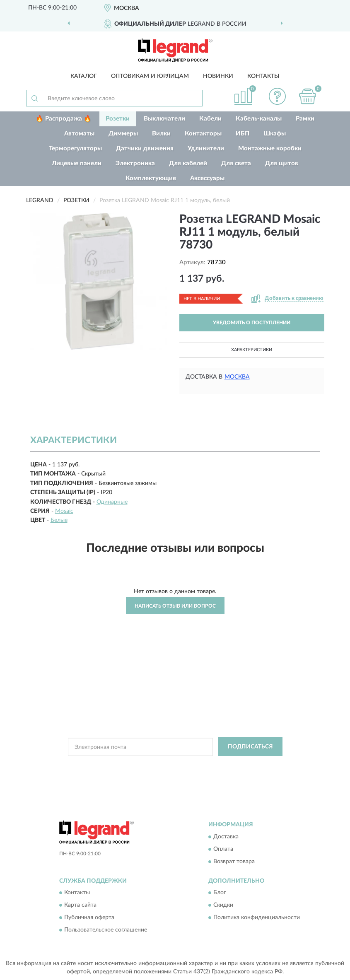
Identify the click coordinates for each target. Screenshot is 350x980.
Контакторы (203, 134)
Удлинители (206, 148)
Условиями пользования (165, 772)
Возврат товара (234, 862)
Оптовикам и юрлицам (150, 76)
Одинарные (112, 502)
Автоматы (79, 134)
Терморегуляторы (75, 148)
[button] (277, 96)
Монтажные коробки (270, 148)
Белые (59, 520)
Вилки (161, 134)
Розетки (118, 119)
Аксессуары (207, 178)
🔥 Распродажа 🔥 (64, 119)
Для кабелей (188, 163)
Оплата (223, 849)
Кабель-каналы (259, 119)
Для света (236, 163)
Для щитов (282, 163)
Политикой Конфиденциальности (216, 765)
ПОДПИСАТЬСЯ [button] (250, 747)
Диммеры (123, 134)
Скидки (223, 905)
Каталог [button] (84, 76)
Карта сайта (80, 905)
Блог (220, 893)
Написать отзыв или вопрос (175, 606)
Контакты (263, 76)
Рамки (305, 119)
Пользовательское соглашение (106, 930)
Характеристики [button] (252, 350)
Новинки (218, 76)
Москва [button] (237, 377)
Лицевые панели (77, 163)
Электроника (135, 163)
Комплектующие (151, 178)
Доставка (226, 837)
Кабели (210, 119)
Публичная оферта (89, 918)
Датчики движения (145, 148)
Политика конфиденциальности (257, 918)
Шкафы (275, 134)
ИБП (243, 134)
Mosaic (64, 511)
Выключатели (164, 119)
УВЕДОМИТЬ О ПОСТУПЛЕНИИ (252, 323)
